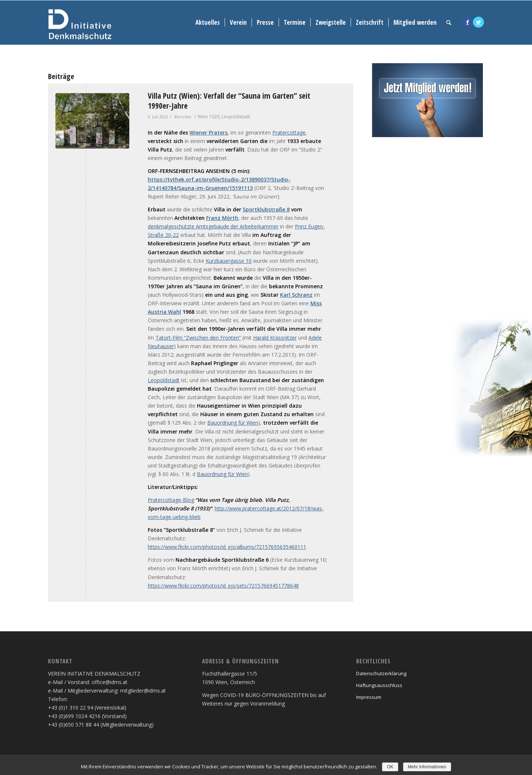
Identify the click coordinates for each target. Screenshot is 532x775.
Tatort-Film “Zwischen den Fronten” (198, 338)
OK (390, 767)
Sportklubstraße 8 (266, 209)
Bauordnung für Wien (233, 423)
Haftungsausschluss (379, 685)
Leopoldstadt (164, 380)
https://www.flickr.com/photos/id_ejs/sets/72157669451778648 (223, 586)
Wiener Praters (209, 132)
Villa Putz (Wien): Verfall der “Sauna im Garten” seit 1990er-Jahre (229, 101)
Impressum (369, 697)
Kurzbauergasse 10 (229, 261)
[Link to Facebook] (467, 22)
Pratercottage (289, 132)
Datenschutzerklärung (381, 673)
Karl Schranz (296, 295)
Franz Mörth (222, 218)
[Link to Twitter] (478, 22)
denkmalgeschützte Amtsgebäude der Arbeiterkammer (213, 226)
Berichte (183, 117)
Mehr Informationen (427, 767)
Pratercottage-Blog (171, 500)
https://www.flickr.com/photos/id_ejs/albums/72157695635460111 (227, 547)
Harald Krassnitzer (275, 338)
